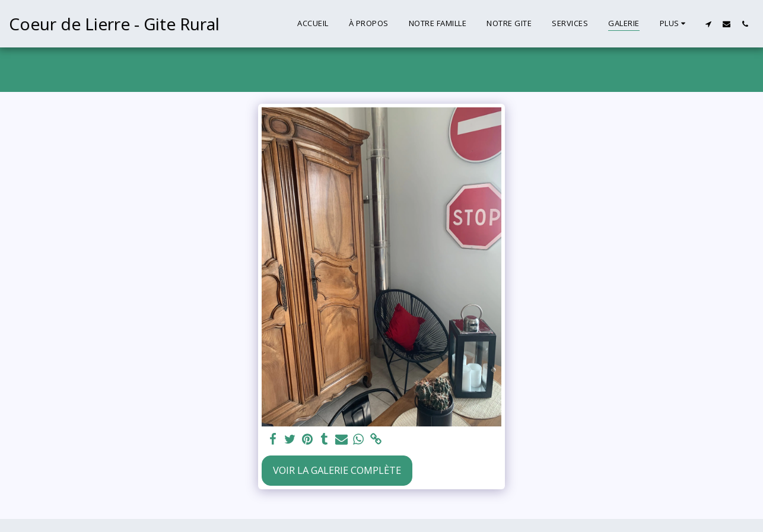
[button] (708, 24)
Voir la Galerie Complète (337, 470)
